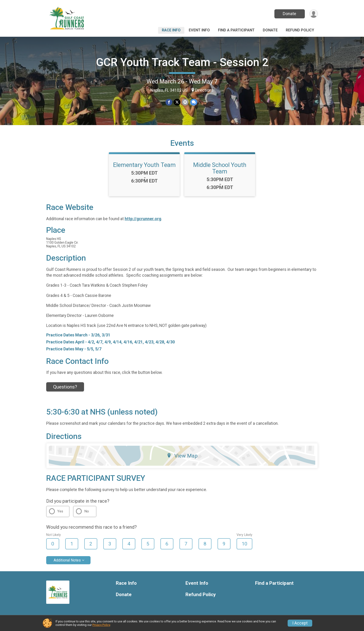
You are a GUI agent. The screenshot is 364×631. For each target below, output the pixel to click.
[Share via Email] (185, 102)
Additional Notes (67, 560)
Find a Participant (236, 30)
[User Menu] (314, 14)
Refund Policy (300, 30)
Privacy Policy (101, 625)
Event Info (199, 30)
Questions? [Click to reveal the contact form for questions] (65, 387)
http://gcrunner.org (143, 219)
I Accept (300, 623)
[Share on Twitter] (177, 102)
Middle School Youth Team (220, 168)
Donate (289, 14)
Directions (204, 90)
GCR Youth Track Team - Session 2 (182, 62)
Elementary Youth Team (144, 165)
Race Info (171, 30)
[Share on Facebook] (169, 102)
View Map (182, 456)
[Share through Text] (193, 102)
